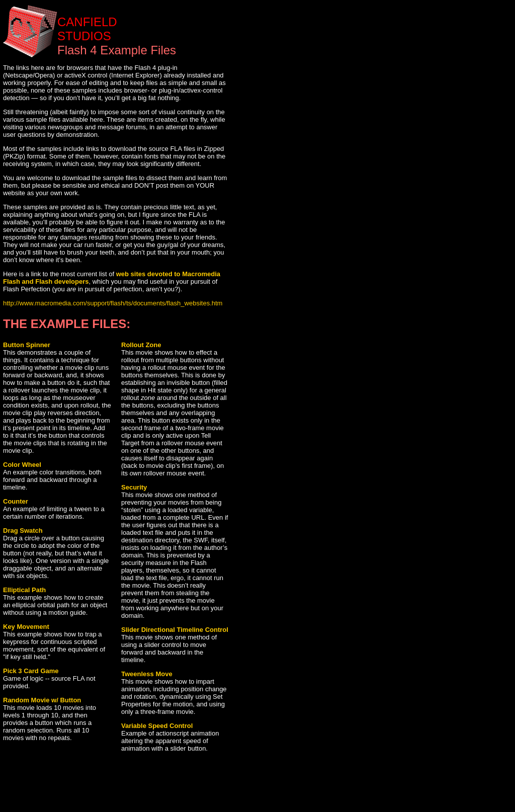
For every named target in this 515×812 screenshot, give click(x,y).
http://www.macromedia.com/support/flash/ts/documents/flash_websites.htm (113, 303)
